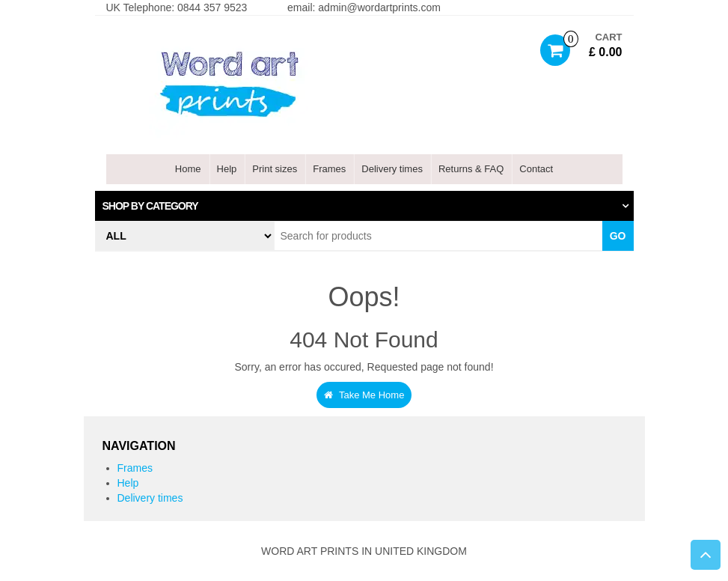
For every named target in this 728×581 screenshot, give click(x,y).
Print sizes (275, 169)
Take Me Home (364, 395)
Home (188, 169)
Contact (536, 169)
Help (227, 169)
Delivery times (392, 169)
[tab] (364, 206)
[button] (364, 206)
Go (618, 236)
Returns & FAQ (471, 169)
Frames (329, 169)
